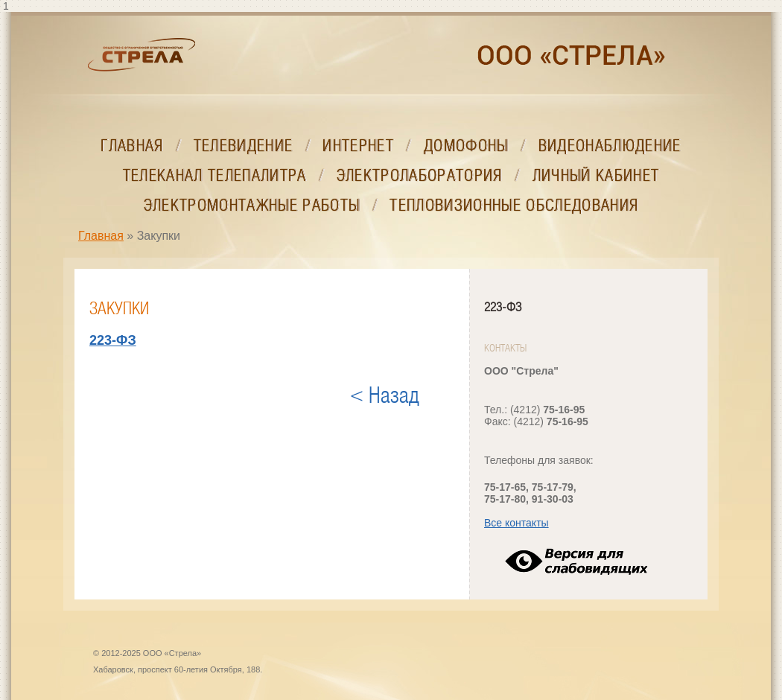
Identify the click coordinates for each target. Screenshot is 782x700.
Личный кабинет (596, 175)
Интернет (358, 146)
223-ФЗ (503, 307)
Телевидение (244, 146)
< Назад (385, 395)
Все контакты (516, 523)
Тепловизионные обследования (514, 205)
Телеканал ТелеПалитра (215, 175)
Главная (132, 146)
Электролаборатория (420, 175)
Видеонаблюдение (610, 146)
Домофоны (466, 146)
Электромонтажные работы (252, 205)
